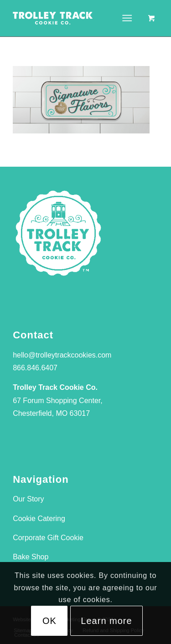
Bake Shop (31, 557)
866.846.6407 (35, 368)
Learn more (106, 621)
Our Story (28, 499)
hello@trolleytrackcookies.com (62, 355)
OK (49, 621)
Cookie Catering (39, 519)
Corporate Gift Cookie (48, 538)
